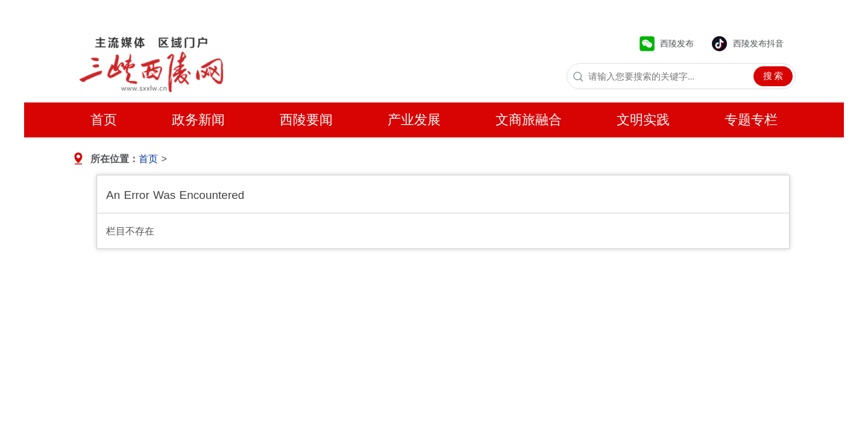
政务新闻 (198, 120)
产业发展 (414, 120)
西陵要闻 (306, 120)
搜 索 (773, 76)
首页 (104, 120)
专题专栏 (751, 120)
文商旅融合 (529, 120)
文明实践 (643, 120)
